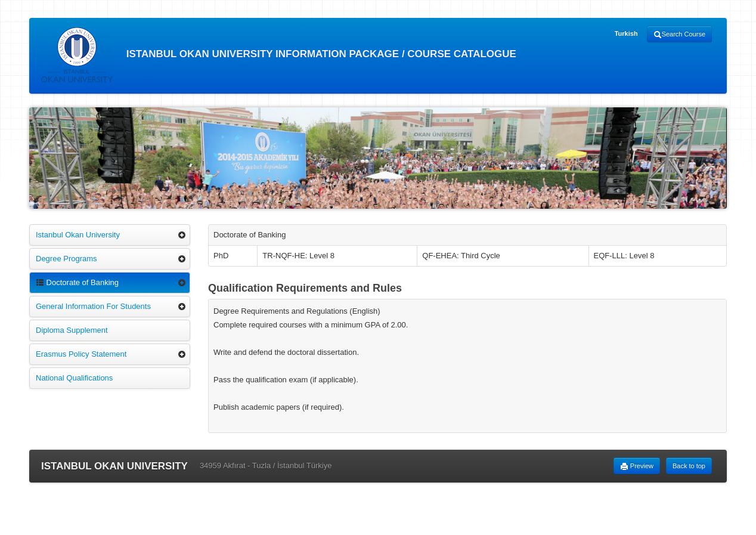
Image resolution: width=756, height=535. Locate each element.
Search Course (679, 35)
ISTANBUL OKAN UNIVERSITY (114, 466)
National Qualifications (74, 378)
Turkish (626, 33)
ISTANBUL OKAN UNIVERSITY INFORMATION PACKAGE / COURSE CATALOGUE (279, 55)
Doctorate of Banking (77, 282)
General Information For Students (93, 306)
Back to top (689, 466)
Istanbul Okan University (78, 235)
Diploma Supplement (72, 330)
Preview (637, 466)
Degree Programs (66, 259)
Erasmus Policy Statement (81, 354)
